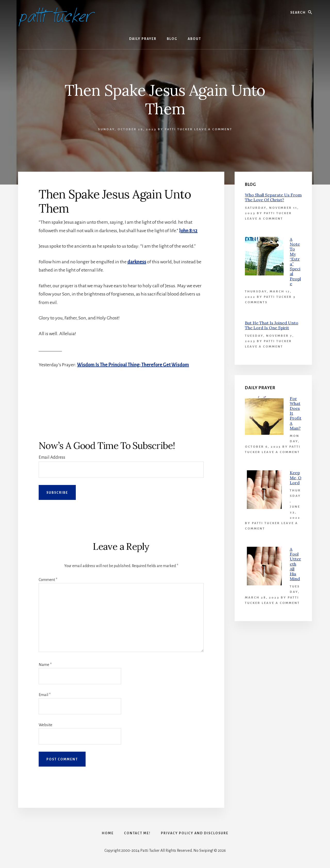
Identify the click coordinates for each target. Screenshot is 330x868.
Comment (48, 580)
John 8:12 (188, 231)
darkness (137, 262)
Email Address (52, 457)
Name (45, 665)
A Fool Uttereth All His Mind (295, 564)
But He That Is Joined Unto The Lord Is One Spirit (272, 325)
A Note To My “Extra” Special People (295, 261)
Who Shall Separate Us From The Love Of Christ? (273, 197)
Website (46, 725)
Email (45, 695)
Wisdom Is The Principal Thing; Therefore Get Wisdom (133, 365)
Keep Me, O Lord (296, 478)
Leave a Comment (213, 129)
